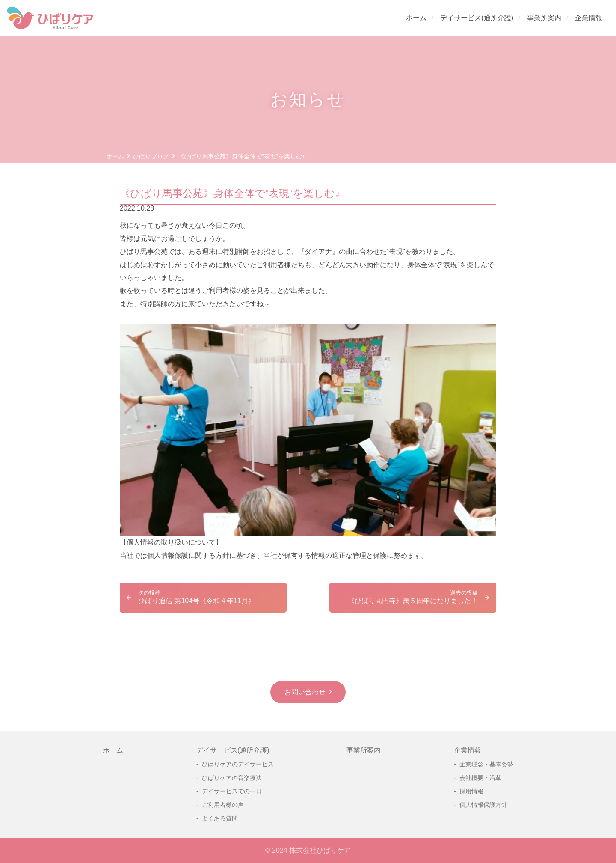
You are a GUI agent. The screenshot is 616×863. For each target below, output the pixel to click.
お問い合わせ (305, 692)
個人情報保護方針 (483, 805)
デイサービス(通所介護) (477, 18)
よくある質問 (220, 818)
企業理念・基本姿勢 (486, 764)
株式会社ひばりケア (320, 850)
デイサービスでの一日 (232, 791)
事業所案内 (544, 18)
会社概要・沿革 (480, 778)
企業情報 (589, 18)
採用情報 (471, 791)
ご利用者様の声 (223, 805)
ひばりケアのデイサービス (238, 764)
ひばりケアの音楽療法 (232, 778)
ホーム (416, 18)
